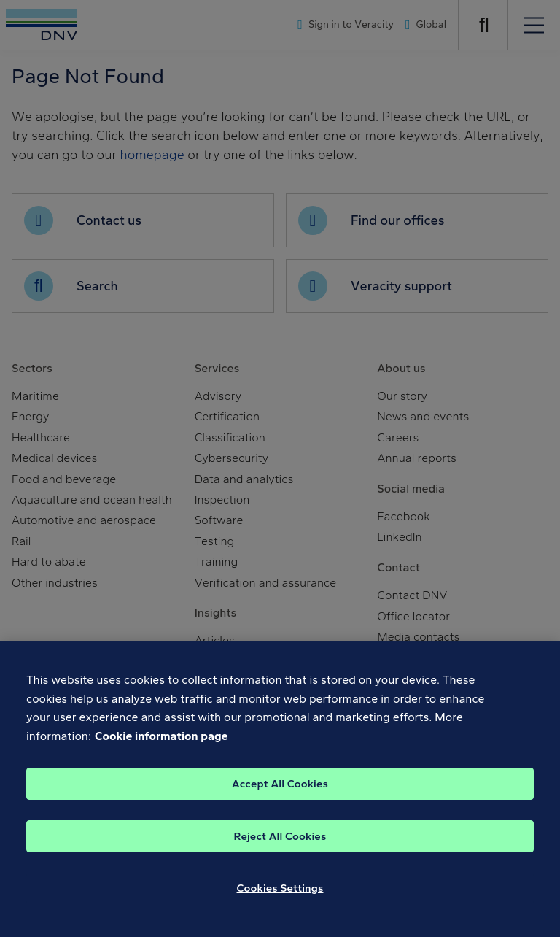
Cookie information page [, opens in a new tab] (162, 745)
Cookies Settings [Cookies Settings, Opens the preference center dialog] (280, 896)
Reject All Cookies (280, 844)
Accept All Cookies (280, 792)
